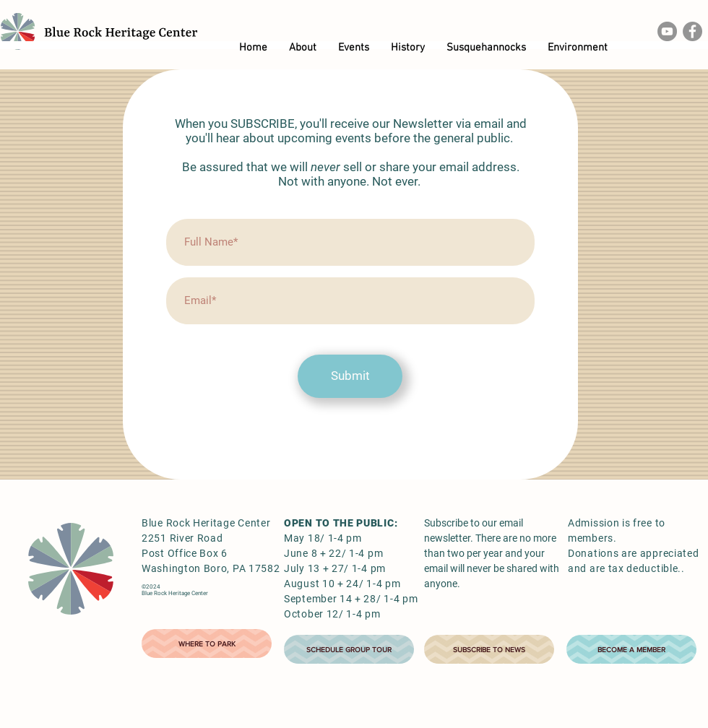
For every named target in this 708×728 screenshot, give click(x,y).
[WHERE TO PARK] (207, 643)
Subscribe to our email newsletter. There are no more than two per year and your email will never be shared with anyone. (492, 553)
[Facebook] (692, 31)
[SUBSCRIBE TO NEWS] (489, 649)
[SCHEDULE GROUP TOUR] (349, 649)
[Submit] (350, 376)
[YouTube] (667, 31)
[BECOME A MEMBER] (631, 649)
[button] (303, 48)
